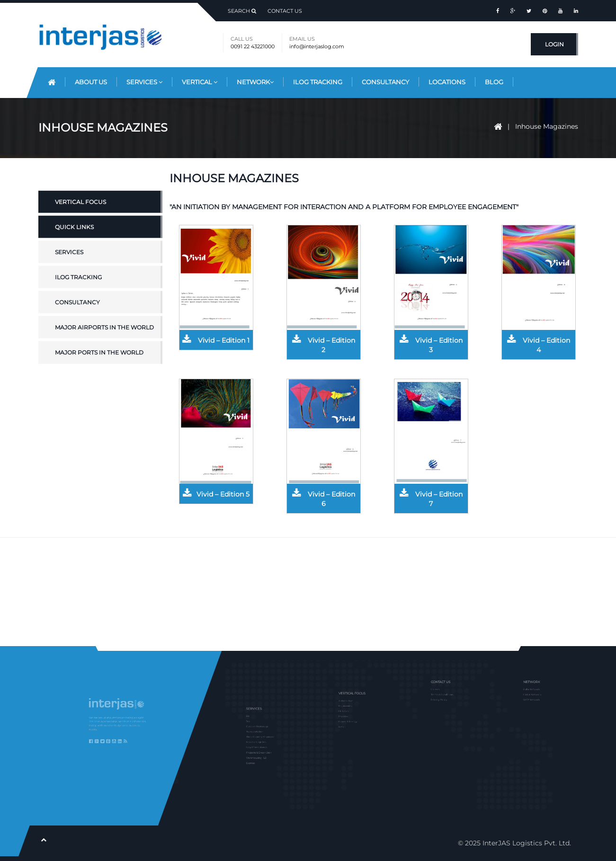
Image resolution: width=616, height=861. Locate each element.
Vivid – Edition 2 (324, 345)
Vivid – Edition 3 (431, 345)
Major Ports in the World (99, 375)
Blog (494, 82)
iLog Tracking (318, 82)
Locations (447, 82)
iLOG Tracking (78, 300)
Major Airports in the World (104, 350)
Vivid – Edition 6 (324, 499)
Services (144, 82)
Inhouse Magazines (547, 126)
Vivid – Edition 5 (216, 494)
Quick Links (74, 249)
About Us (91, 82)
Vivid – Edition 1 (216, 340)
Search (242, 11)
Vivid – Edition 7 (431, 499)
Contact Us (285, 11)
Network (255, 82)
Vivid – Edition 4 (539, 345)
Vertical (200, 82)
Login (554, 44)
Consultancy (385, 82)
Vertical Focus (80, 224)
